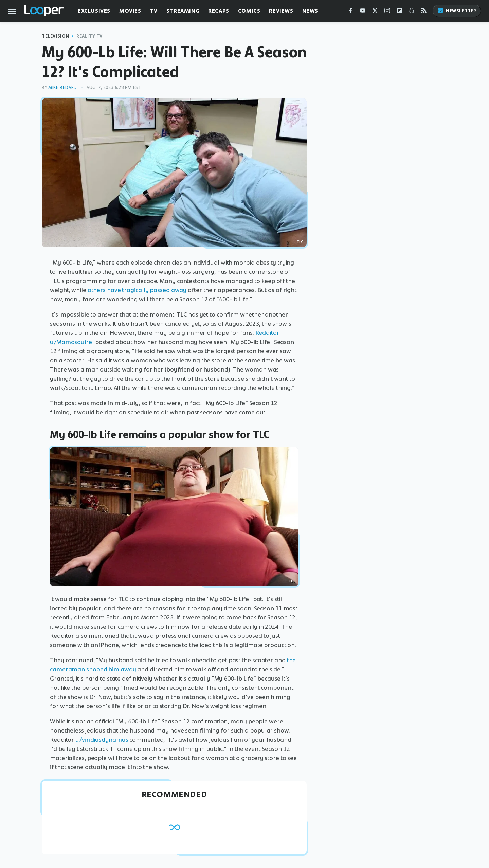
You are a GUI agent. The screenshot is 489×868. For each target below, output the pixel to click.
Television (56, 36)
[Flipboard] (399, 12)
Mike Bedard (63, 87)
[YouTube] (363, 12)
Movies (130, 11)
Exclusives (94, 11)
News (310, 11)
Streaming (183, 11)
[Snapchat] (412, 12)
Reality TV (89, 36)
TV (154, 11)
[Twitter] (375, 12)
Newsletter (457, 11)
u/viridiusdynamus (102, 740)
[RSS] (424, 12)
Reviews (281, 11)
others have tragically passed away (137, 290)
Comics (249, 11)
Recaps (219, 11)
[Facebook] (350, 12)
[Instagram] (387, 12)
